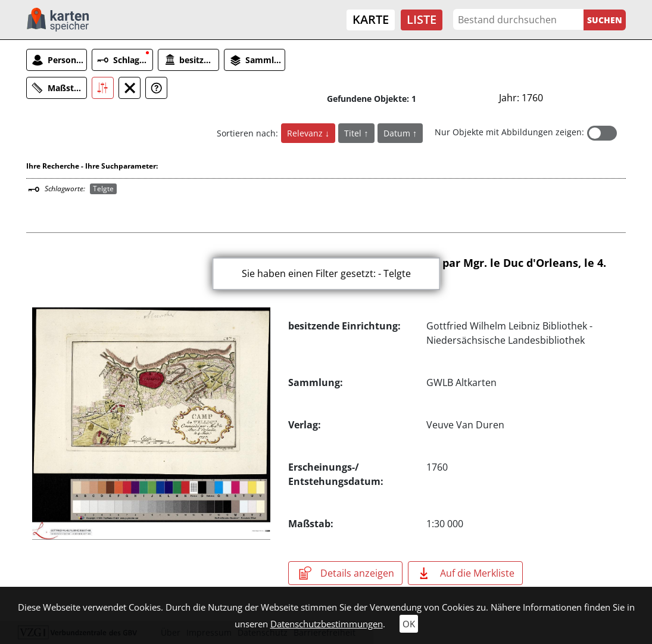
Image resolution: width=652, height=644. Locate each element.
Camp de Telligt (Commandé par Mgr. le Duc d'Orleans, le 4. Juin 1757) (447, 269)
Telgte (103, 189)
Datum (398, 133)
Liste (422, 19)
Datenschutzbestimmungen (327, 624)
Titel (354, 133)
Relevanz (306, 133)
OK (409, 624)
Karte (371, 19)
